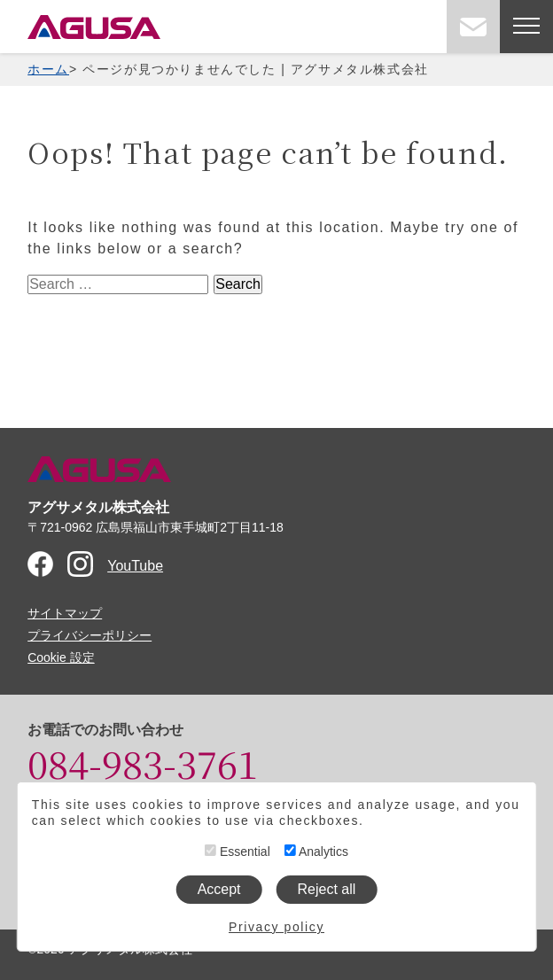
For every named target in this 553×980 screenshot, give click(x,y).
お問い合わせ (473, 27)
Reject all (327, 889)
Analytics (316, 852)
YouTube (135, 566)
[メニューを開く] (526, 27)
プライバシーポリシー (90, 635)
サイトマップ (65, 613)
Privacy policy (276, 927)
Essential (238, 852)
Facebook (40, 564)
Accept (219, 889)
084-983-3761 (143, 763)
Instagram (80, 564)
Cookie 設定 (61, 657)
